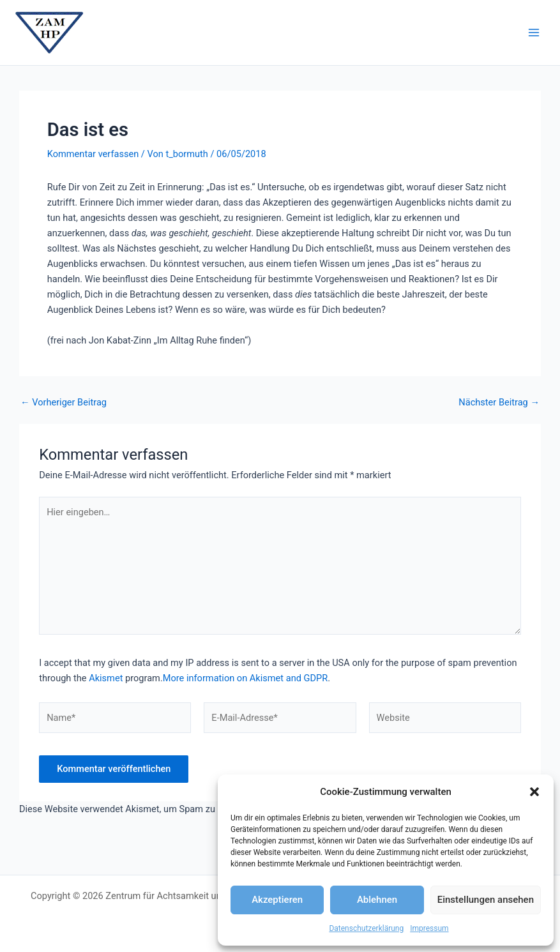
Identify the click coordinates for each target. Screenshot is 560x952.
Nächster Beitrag (499, 403)
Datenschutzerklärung (366, 928)
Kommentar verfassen (93, 154)
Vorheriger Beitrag (64, 403)
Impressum (429, 928)
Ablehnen (377, 900)
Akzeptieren (277, 900)
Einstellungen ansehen (486, 900)
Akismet (106, 678)
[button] (534, 792)
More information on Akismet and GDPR (245, 678)
